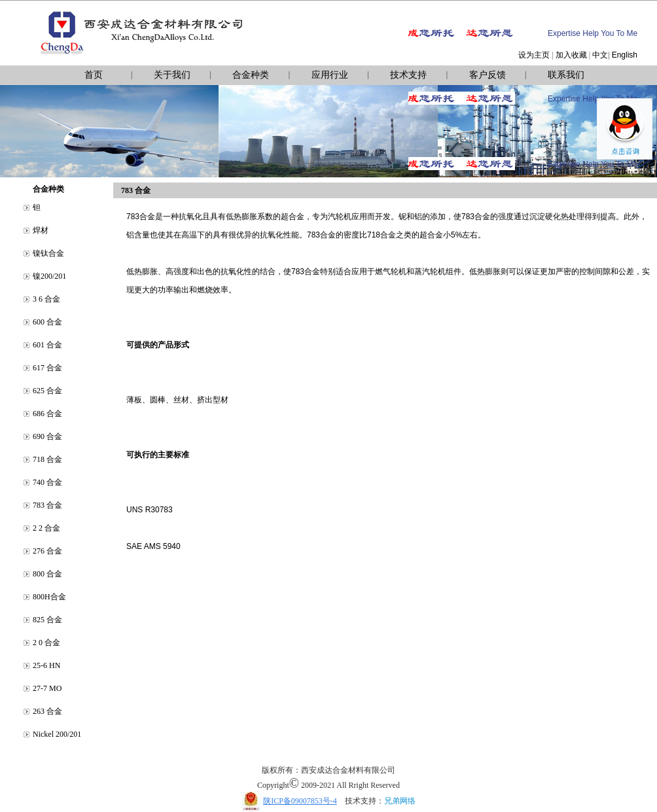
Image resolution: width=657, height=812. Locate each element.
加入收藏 (571, 55)
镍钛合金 (48, 253)
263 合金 (47, 711)
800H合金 (49, 597)
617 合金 (47, 368)
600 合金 (47, 322)
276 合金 (47, 551)
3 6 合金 (46, 299)
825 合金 (47, 620)
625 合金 (47, 391)
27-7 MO (47, 688)
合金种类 (251, 75)
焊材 (41, 230)
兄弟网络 (400, 801)
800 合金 (47, 574)
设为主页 (534, 55)
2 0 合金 (46, 643)
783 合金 (47, 505)
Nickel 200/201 (57, 734)
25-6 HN (46, 665)
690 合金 (47, 436)
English (625, 55)
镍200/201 (49, 276)
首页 (94, 75)
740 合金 (47, 482)
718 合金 (47, 459)
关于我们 (172, 75)
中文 (600, 55)
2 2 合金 (46, 528)
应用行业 (330, 75)
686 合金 (47, 414)
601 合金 (47, 345)
